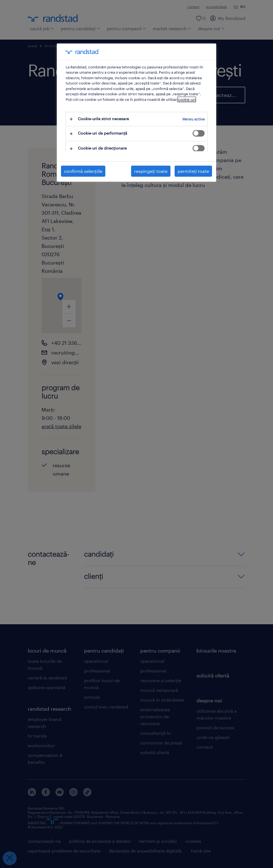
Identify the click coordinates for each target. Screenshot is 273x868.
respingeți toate (151, 171)
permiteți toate (193, 171)
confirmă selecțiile (83, 171)
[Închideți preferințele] (10, 858)
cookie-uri (187, 99)
